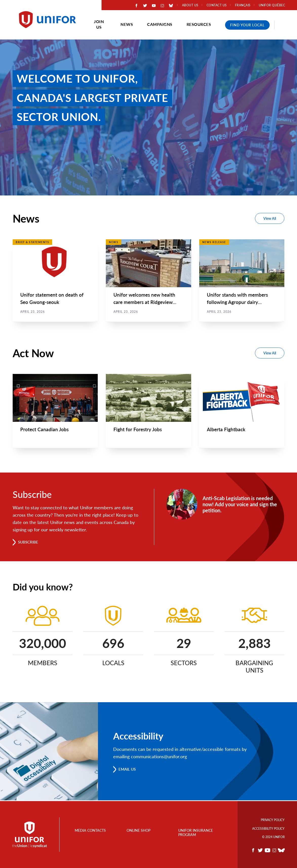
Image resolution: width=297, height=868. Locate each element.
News (127, 24)
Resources (199, 24)
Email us (128, 770)
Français (243, 5)
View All (270, 218)
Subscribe (29, 543)
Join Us (99, 24)
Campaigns (160, 24)
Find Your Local (247, 25)
